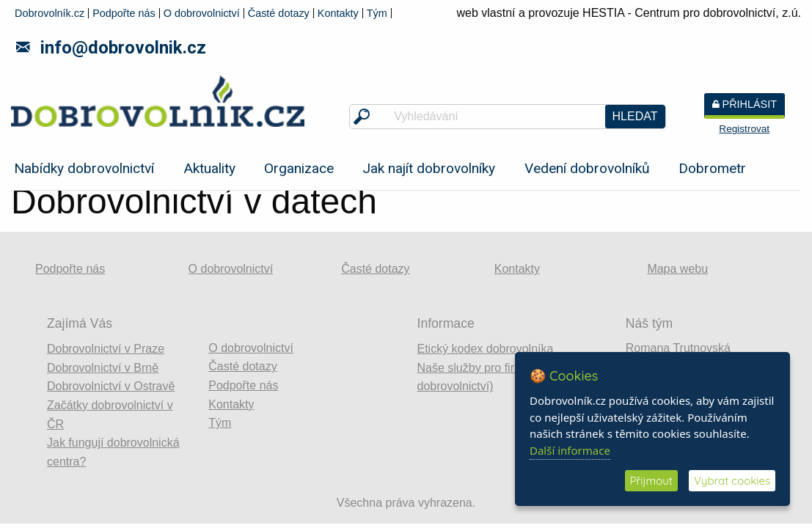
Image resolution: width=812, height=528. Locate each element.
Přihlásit (745, 104)
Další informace (570, 450)
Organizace (299, 168)
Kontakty (338, 13)
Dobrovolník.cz (50, 13)
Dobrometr (712, 168)
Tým (377, 13)
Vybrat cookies (732, 481)
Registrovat (744, 129)
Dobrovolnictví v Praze (106, 349)
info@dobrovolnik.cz (111, 48)
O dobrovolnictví (202, 13)
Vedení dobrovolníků (587, 168)
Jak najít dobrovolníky (429, 168)
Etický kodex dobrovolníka (486, 349)
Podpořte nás (124, 13)
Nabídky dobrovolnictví (84, 168)
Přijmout (651, 481)
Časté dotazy (279, 13)
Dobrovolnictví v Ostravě (111, 386)
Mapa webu (677, 269)
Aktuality (209, 168)
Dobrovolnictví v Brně (103, 368)
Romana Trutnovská (678, 348)
